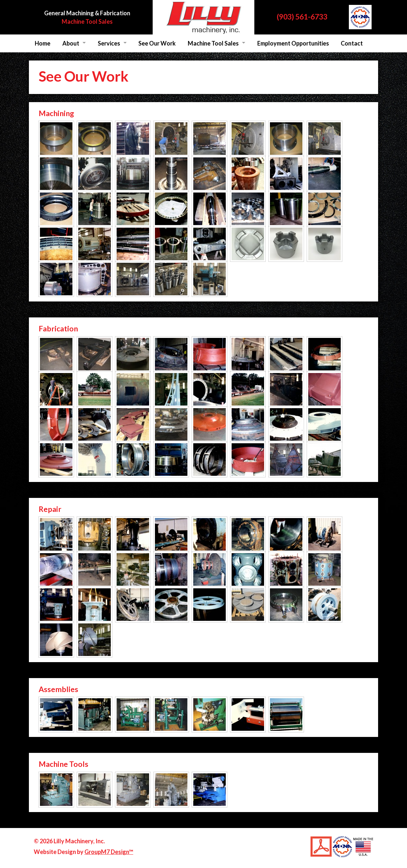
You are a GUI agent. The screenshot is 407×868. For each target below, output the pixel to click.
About (71, 43)
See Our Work (157, 43)
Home (43, 43)
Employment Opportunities (293, 43)
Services (109, 43)
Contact (352, 43)
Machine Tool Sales (87, 21)
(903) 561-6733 (302, 17)
